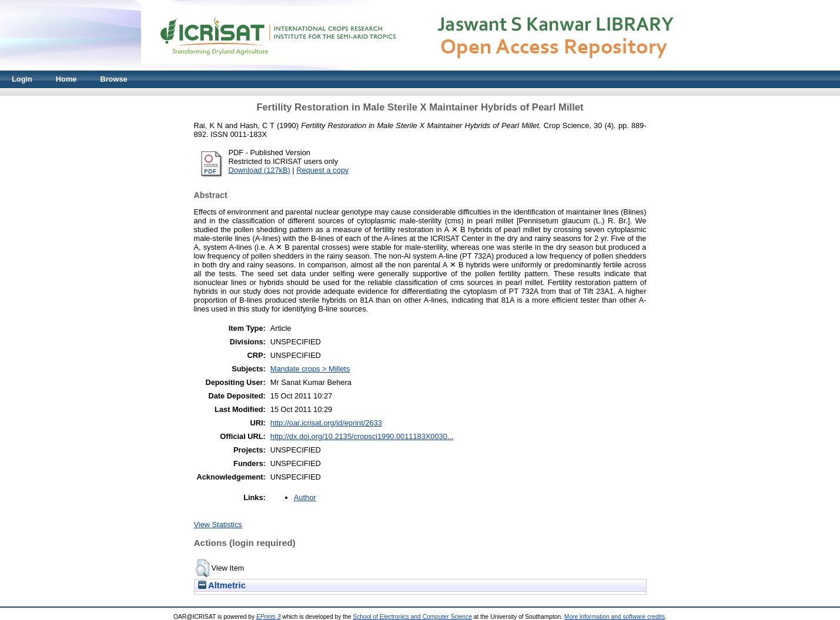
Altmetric (222, 585)
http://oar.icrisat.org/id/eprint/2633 (326, 423)
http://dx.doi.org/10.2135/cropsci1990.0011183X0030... (362, 436)
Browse (113, 79)
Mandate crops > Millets (310, 369)
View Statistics (218, 525)
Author (305, 497)
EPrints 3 (269, 617)
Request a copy (322, 170)
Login (22, 79)
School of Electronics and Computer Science (412, 617)
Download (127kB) (260, 170)
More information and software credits (615, 617)
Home (66, 79)
